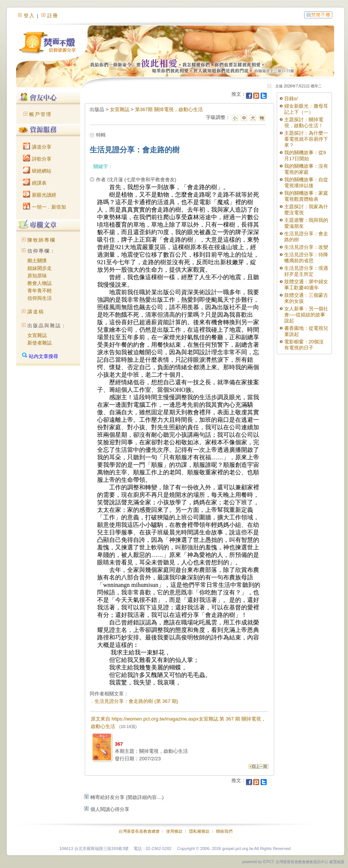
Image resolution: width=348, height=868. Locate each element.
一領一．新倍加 (44, 207)
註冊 (53, 16)
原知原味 (37, 276)
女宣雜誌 (37, 335)
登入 (29, 16)
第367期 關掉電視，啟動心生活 (169, 109)
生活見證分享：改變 (306, 247)
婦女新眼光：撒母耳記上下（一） (306, 109)
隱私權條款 (199, 831)
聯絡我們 (224, 831)
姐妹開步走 (40, 268)
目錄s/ (291, 99)
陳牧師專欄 (41, 240)
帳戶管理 (40, 114)
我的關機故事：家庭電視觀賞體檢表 (306, 196)
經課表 (35, 183)
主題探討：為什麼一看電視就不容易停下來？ (306, 139)
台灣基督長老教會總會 (139, 831)
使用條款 (174, 831)
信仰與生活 (40, 298)
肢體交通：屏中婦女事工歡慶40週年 (306, 285)
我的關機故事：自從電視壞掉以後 (306, 183)
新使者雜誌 (40, 343)
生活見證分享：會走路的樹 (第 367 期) (136, 701)
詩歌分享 (37, 159)
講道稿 (36, 312)
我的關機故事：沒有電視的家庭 (306, 169)
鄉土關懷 (37, 261)
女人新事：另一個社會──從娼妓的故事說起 (306, 315)
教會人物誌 (40, 283)
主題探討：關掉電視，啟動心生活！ (304, 123)
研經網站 (37, 171)
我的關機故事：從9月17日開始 (305, 156)
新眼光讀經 (40, 195)
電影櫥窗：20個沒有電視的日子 (304, 345)
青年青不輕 (40, 291)
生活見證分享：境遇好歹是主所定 (306, 271)
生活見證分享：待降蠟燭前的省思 (306, 258)
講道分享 (37, 147)
